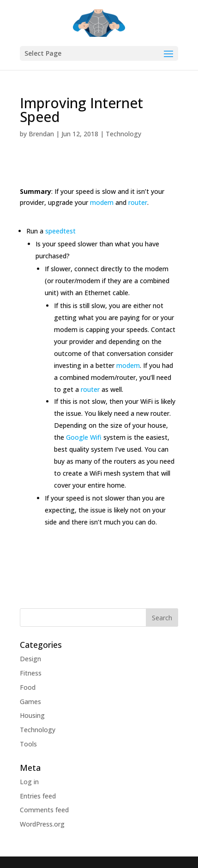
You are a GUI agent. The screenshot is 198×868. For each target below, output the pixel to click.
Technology (123, 134)
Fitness (31, 673)
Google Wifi (84, 437)
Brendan (41, 134)
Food (28, 687)
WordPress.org (42, 824)
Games (30, 702)
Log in (29, 782)
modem (102, 202)
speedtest (60, 231)
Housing (32, 715)
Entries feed (38, 796)
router (138, 202)
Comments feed (44, 810)
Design (30, 659)
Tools (28, 744)
